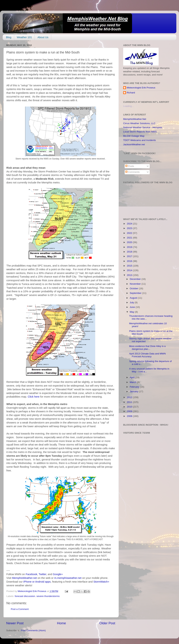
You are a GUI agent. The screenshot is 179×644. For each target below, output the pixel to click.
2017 (130, 256)
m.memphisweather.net (68, 578)
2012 (130, 397)
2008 (130, 416)
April (132, 377)
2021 (130, 238)
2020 (130, 242)
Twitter (42, 574)
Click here (33, 397)
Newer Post (15, 623)
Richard (131, 93)
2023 (130, 228)
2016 (130, 261)
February (135, 387)
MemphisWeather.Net (135, 119)
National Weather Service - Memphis (143, 127)
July (132, 302)
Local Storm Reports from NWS (140, 132)
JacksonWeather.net (134, 144)
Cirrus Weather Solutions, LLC (139, 123)
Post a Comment (20, 609)
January (134, 391)
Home (61, 623)
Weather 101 (24, 37)
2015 (130, 266)
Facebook (31, 574)
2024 (130, 224)
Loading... (128, 106)
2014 (130, 270)
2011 (130, 402)
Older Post (107, 623)
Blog (9, 37)
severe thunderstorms (48, 596)
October (134, 288)
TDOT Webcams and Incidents (139, 140)
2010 (130, 407)
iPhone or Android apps (37, 582)
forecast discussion (25, 596)
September (136, 293)
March (133, 382)
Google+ (58, 574)
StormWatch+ (101, 582)
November (136, 284)
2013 (130, 275)
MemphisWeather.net (24, 578)
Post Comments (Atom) (33, 630)
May (132, 312)
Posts (130, 166)
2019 (130, 247)
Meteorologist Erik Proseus (141, 88)
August (134, 298)
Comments (132, 172)
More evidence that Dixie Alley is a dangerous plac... (147, 348)
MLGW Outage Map (134, 136)
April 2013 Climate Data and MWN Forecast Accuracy (147, 355)
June (133, 307)
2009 (130, 411)
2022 (130, 233)
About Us (43, 37)
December (136, 279)
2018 (130, 252)
